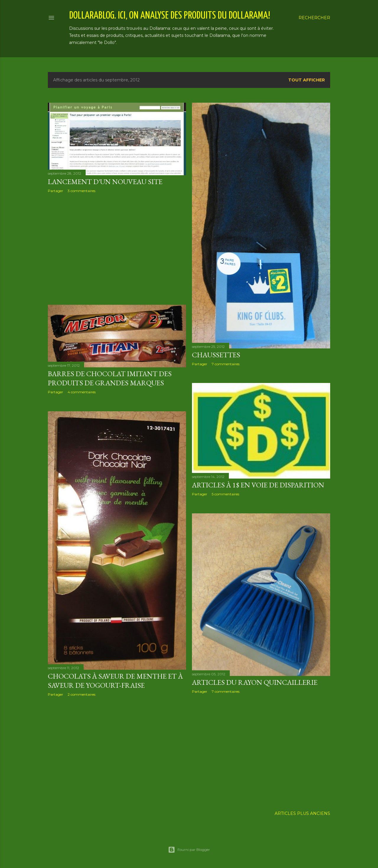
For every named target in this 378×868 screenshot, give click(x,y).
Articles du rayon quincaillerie (255, 682)
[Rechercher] (314, 18)
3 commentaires (82, 191)
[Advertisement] (117, 249)
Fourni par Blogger (189, 850)
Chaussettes (216, 355)
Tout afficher (307, 80)
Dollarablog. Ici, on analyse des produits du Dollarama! (170, 16)
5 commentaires (225, 494)
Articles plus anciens (302, 813)
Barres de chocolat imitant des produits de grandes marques (110, 378)
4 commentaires (82, 392)
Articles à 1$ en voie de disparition (258, 485)
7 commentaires (226, 364)
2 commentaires (82, 694)
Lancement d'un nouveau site (105, 182)
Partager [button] (56, 191)
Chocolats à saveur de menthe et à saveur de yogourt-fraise (115, 681)
